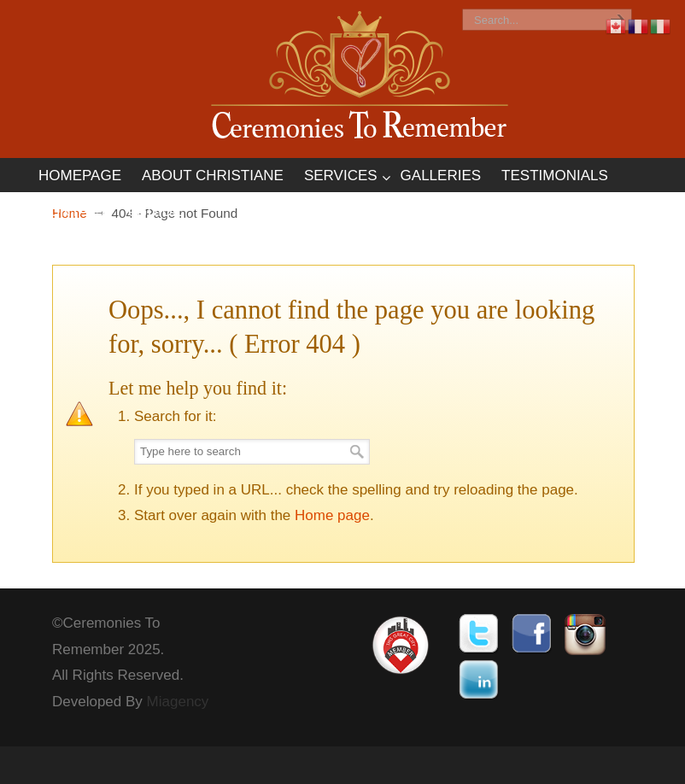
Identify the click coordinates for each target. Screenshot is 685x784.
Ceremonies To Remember (360, 78)
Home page (332, 515)
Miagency (178, 702)
